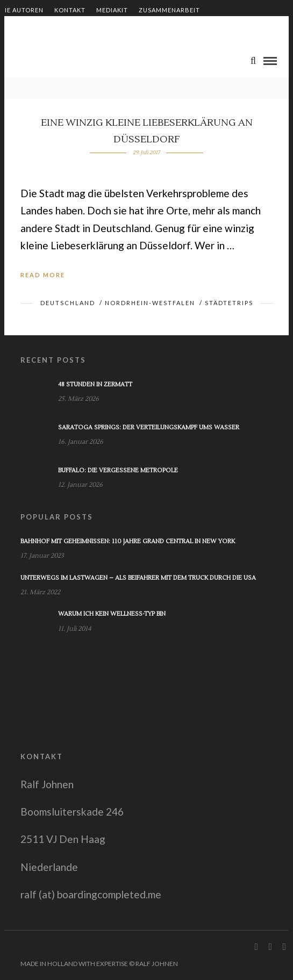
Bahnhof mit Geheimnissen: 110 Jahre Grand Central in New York (128, 541)
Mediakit (112, 10)
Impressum (144, 28)
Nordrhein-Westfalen (150, 303)
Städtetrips (229, 303)
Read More (43, 275)
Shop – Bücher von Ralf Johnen (57, 28)
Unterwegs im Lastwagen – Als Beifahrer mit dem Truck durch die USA (138, 578)
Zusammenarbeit (169, 10)
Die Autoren (22, 10)
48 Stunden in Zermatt (95, 384)
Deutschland (68, 303)
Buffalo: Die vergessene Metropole (118, 470)
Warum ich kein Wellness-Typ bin (112, 614)
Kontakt (70, 10)
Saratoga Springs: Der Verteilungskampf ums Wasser (149, 427)
